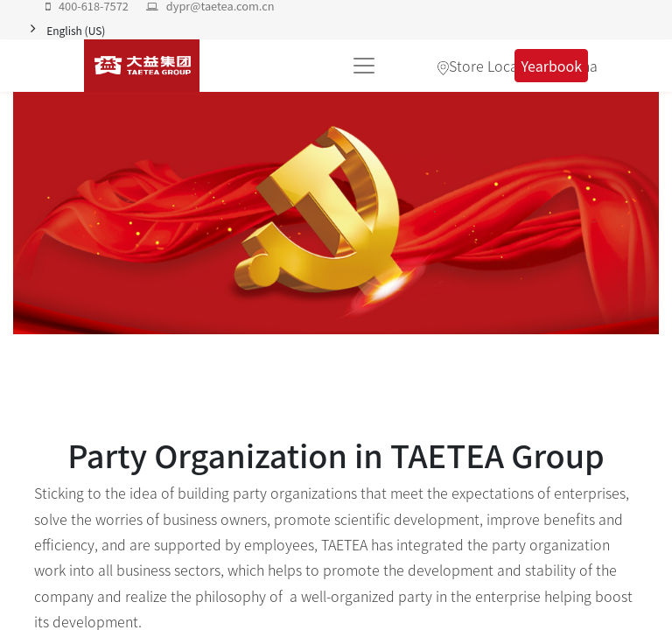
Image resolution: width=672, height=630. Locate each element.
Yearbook (551, 66)
